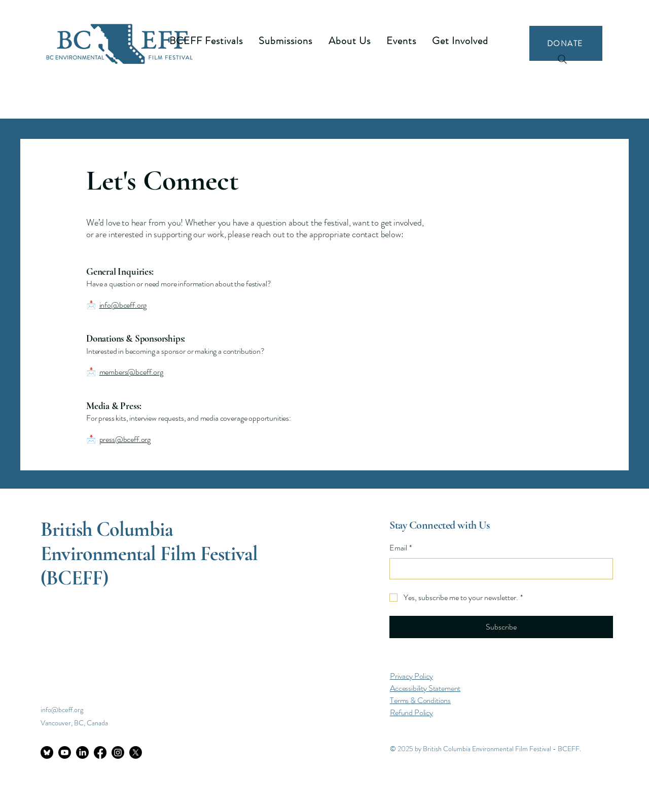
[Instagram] (118, 752)
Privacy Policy (411, 676)
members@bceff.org (131, 372)
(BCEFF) (74, 578)
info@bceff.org (123, 305)
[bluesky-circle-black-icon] (47, 752)
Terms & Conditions (420, 700)
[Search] (562, 59)
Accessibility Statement (425, 688)
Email (401, 548)
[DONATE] (566, 43)
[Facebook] (100, 752)
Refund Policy (411, 712)
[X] (136, 752)
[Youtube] (65, 752)
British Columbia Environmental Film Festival (149, 541)
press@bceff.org (125, 439)
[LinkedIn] (82, 752)
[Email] (498, 569)
